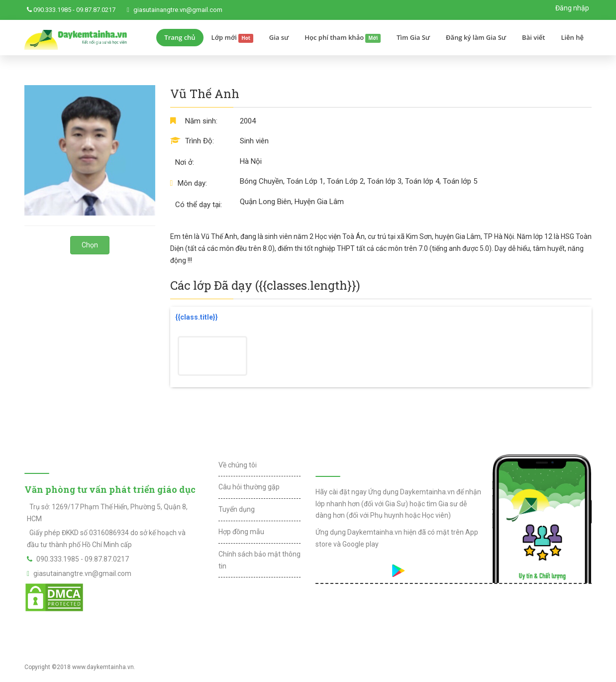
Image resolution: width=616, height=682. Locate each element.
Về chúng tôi (238, 465)
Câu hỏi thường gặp (249, 487)
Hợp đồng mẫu (241, 532)
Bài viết (533, 37)
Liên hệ (572, 37)
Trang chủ (180, 37)
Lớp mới (232, 38)
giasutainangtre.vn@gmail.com (178, 10)
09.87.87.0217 (96, 10)
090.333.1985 (52, 10)
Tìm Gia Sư (413, 37)
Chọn (90, 245)
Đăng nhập (572, 8)
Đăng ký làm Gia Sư (476, 37)
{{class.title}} (197, 317)
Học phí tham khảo (343, 38)
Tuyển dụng (237, 509)
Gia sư (279, 37)
